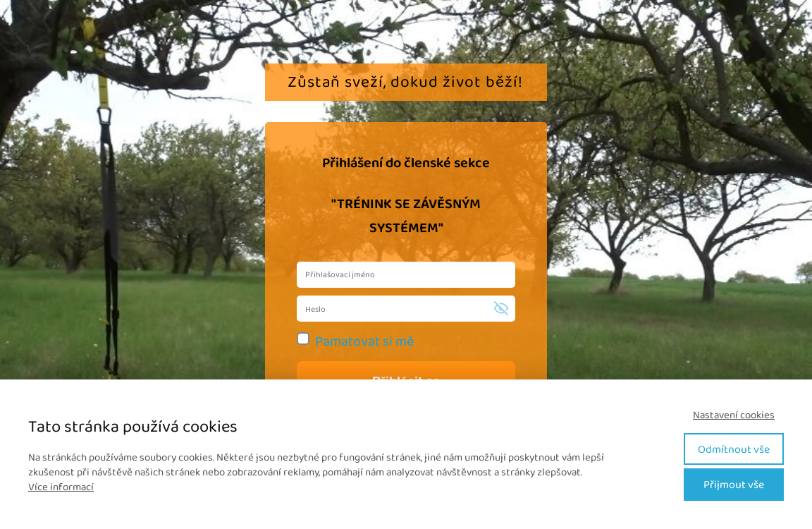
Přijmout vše (734, 484)
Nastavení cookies (734, 415)
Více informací (61, 487)
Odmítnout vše (734, 449)
